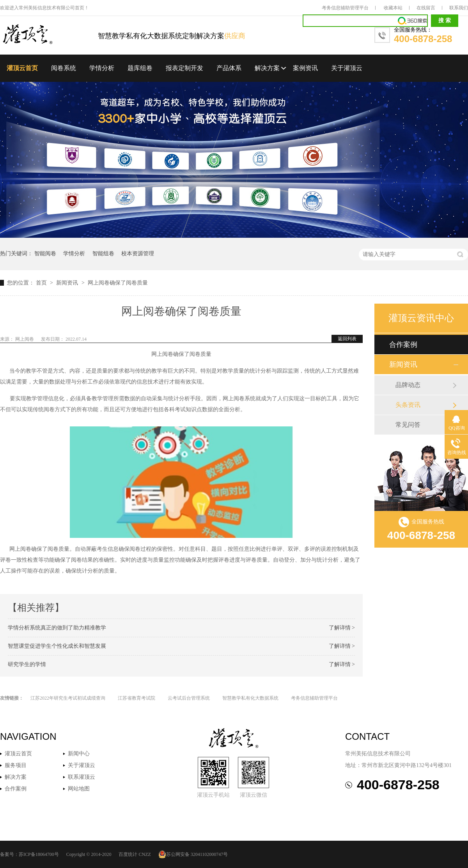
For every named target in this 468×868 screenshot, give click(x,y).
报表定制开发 (184, 68)
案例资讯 (305, 68)
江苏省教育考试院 (136, 698)
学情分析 (102, 68)
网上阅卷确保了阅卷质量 (118, 283)
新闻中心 (79, 754)
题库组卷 (140, 68)
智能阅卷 (45, 254)
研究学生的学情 (27, 664)
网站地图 (79, 789)
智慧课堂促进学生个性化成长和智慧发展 (57, 646)
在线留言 (426, 8)
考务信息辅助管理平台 (345, 8)
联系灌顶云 (82, 777)
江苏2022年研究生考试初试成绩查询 (68, 698)
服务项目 (16, 765)
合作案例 (403, 345)
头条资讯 (408, 405)
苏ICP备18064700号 (39, 854)
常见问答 (408, 425)
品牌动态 (408, 385)
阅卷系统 (64, 68)
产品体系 (229, 68)
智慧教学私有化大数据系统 (250, 698)
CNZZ (144, 854)
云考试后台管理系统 (189, 698)
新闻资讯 (68, 283)
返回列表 (347, 339)
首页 (42, 283)
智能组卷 (103, 254)
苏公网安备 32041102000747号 (193, 854)
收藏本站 (393, 8)
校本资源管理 (138, 254)
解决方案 (267, 68)
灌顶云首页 (22, 68)
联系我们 (459, 8)
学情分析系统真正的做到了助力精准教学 (57, 628)
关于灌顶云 (347, 68)
